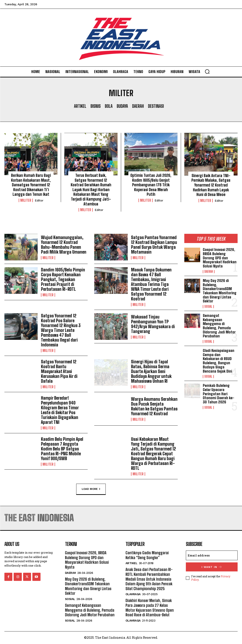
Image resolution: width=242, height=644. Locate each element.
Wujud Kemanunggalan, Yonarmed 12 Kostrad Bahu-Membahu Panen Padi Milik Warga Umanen (64, 245)
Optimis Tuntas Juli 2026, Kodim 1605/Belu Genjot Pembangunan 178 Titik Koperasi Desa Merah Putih (151, 185)
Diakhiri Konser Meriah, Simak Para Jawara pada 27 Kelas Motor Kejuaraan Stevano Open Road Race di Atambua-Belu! (150, 608)
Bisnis (96, 106)
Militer (26, 200)
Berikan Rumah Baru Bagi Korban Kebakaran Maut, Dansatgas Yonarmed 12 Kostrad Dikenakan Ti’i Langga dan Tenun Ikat (31, 185)
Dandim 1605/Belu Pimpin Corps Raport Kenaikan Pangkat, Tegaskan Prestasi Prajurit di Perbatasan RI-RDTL (63, 279)
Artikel (80, 106)
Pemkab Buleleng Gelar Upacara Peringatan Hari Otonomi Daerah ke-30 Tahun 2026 (219, 394)
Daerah (138, 106)
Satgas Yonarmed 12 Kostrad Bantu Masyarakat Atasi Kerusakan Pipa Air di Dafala (59, 371)
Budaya (122, 106)
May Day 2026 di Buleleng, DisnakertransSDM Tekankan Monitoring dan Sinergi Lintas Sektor (220, 291)
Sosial (208, 307)
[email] (212, 555)
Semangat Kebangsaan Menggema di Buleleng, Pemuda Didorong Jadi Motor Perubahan (219, 326)
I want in (212, 567)
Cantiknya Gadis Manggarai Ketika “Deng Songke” (147, 555)
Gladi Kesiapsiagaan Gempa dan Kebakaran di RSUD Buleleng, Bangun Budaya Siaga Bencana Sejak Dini (219, 361)
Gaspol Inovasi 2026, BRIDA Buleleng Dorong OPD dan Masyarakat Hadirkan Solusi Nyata (220, 258)
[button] (207, 71)
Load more (91, 489)
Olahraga (133, 594)
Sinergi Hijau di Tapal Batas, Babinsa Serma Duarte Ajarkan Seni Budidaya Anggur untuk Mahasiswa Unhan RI (151, 371)
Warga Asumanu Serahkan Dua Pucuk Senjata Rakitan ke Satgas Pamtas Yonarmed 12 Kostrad (154, 406)
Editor (39, 200)
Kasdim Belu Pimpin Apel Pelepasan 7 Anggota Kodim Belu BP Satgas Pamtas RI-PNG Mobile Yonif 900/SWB (62, 449)
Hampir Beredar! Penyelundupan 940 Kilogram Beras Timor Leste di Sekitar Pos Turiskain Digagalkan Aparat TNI (60, 410)
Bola (109, 106)
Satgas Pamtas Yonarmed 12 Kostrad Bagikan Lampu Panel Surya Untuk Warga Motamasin (154, 245)
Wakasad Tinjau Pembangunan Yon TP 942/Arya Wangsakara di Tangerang (153, 324)
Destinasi (156, 106)
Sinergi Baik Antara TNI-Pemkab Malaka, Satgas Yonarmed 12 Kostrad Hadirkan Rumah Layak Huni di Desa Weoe (211, 185)
